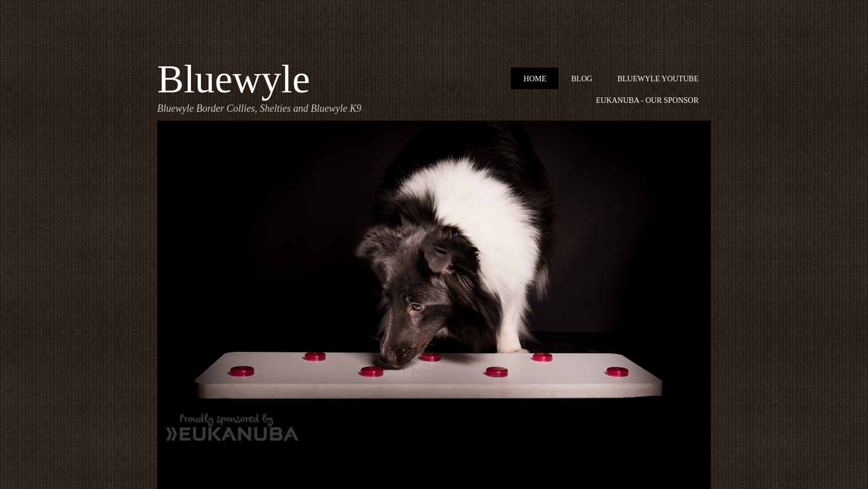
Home (535, 79)
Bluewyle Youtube (658, 79)
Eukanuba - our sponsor (647, 100)
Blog (582, 79)
